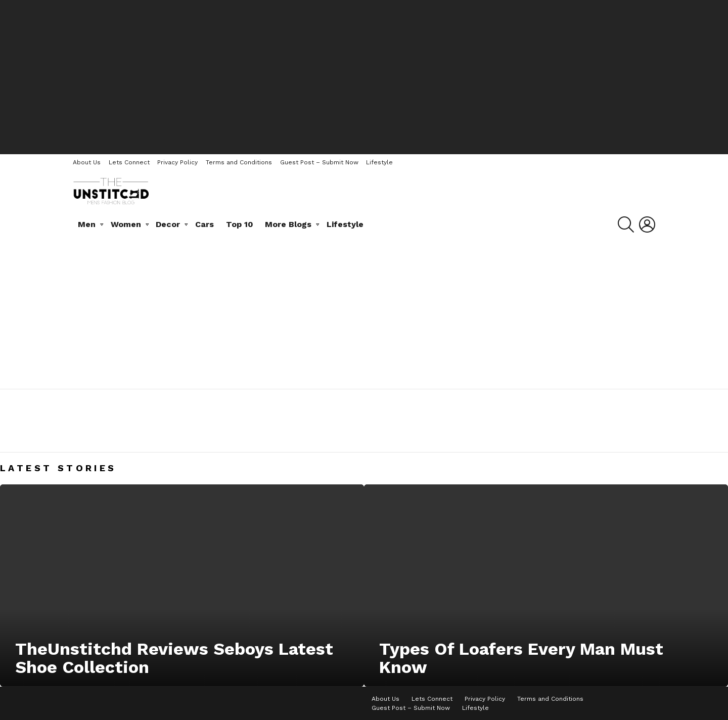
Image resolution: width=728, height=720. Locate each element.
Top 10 (240, 224)
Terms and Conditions (239, 162)
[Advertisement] (364, 76)
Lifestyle (379, 162)
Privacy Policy (177, 162)
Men (87, 224)
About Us (87, 162)
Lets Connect (129, 162)
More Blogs (288, 224)
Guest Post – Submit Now (319, 162)
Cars (204, 224)
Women (126, 224)
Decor (168, 224)
